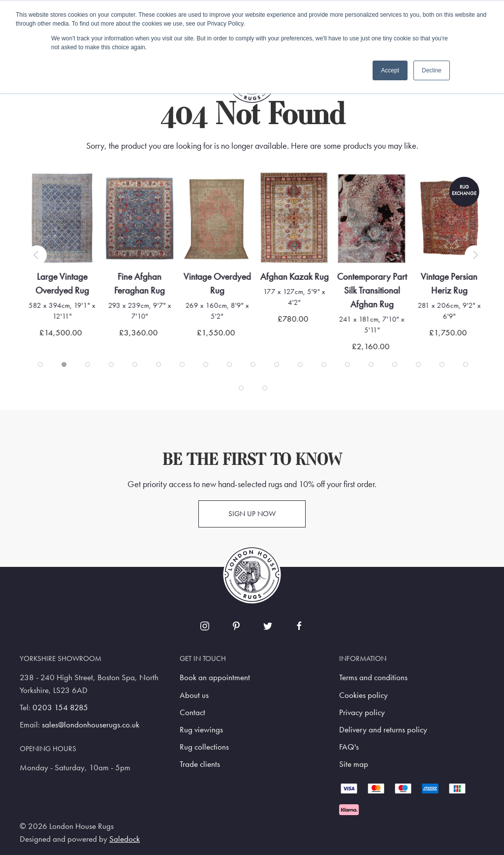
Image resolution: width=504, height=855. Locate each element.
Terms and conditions (373, 677)
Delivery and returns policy (383, 730)
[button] (37, 255)
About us (194, 695)
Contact (192, 712)
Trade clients (200, 764)
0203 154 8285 (60, 707)
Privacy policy (362, 712)
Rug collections (204, 747)
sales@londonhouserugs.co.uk (91, 725)
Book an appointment (215, 677)
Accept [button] (390, 70)
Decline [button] (432, 70)
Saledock (125, 839)
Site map (354, 764)
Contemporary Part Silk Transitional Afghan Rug (380, 290)
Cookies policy (363, 695)
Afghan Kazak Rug (302, 277)
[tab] (40, 364)
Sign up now (252, 514)
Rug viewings (201, 730)
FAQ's (349, 747)
